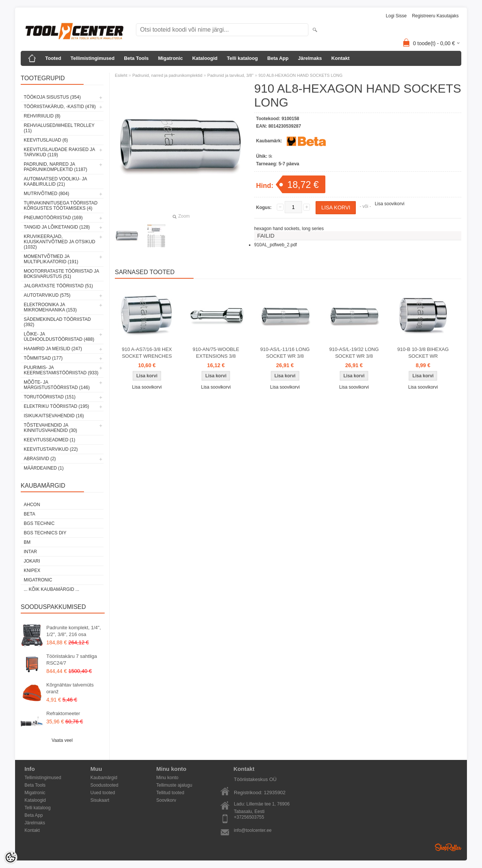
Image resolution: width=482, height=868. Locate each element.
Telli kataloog (243, 58)
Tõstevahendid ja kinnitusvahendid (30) (50, 428)
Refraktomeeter (63, 713)
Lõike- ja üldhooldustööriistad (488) (59, 337)
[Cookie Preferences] (11, 857)
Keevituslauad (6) (46, 140)
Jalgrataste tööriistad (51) (58, 286)
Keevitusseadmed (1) (50, 440)
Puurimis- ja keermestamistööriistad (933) (61, 370)
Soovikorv (166, 800)
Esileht (121, 75)
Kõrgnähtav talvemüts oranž (70, 688)
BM (27, 542)
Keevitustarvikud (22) (51, 449)
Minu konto (167, 778)
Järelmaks (310, 58)
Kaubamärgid (104, 778)
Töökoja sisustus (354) (52, 97)
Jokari (32, 561)
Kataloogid (205, 58)
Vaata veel (62, 740)
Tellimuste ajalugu (174, 785)
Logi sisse (396, 16)
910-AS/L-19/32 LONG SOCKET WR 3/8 (354, 353)
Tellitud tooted (170, 793)
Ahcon (32, 505)
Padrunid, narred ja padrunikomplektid (167, 75)
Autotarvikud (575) (47, 295)
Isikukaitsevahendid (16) (54, 416)
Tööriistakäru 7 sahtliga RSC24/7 (72, 660)
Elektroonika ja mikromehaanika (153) (50, 307)
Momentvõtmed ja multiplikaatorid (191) (51, 259)
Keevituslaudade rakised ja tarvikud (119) (59, 152)
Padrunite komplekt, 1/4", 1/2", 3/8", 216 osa (74, 631)
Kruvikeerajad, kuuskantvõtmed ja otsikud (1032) (59, 242)
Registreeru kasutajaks (435, 16)
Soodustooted (104, 785)
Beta (29, 514)
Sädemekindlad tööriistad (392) (57, 322)
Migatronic (171, 58)
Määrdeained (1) (44, 468)
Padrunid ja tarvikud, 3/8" (231, 75)
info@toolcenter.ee (253, 830)
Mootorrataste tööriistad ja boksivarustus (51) (61, 274)
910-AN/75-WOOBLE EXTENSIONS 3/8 (216, 353)
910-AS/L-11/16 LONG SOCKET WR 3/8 (285, 353)
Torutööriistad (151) (50, 397)
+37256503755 (249, 817)
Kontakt (340, 58)
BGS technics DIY (45, 533)
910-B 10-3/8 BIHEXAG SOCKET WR (423, 353)
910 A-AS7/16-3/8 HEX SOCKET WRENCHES (147, 353)
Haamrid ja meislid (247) (53, 349)
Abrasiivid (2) (40, 459)
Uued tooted (103, 793)
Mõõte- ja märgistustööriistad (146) (57, 385)
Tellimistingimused (92, 58)
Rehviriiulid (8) (42, 116)
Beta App (278, 58)
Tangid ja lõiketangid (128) (57, 227)
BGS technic (39, 523)
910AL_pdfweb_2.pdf (275, 245)
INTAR (30, 552)
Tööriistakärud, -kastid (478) (60, 107)
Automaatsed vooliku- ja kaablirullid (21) (55, 182)
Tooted (53, 58)
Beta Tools (136, 58)
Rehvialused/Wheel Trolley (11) (59, 128)
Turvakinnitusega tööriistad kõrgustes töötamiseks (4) (61, 206)
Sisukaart (100, 800)
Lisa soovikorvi (390, 204)
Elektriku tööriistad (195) (56, 406)
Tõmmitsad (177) (43, 358)
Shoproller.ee (448, 847)
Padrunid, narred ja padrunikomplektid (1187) (56, 167)
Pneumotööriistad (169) (53, 218)
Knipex (32, 571)
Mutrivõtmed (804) (47, 194)
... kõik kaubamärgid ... (51, 589)
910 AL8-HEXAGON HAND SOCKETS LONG (300, 75)
